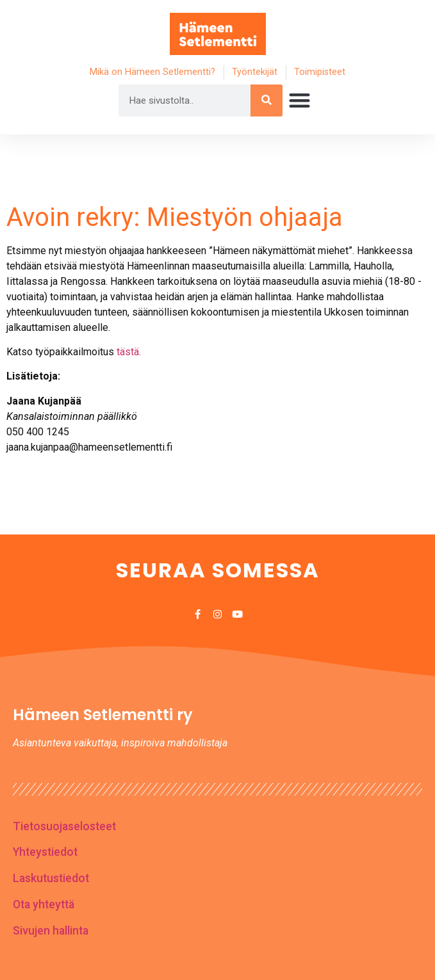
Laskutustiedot (51, 878)
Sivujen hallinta (51, 931)
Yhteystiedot (45, 852)
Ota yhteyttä (44, 904)
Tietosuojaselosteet (64, 826)
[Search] (267, 100)
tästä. (129, 352)
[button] (300, 100)
